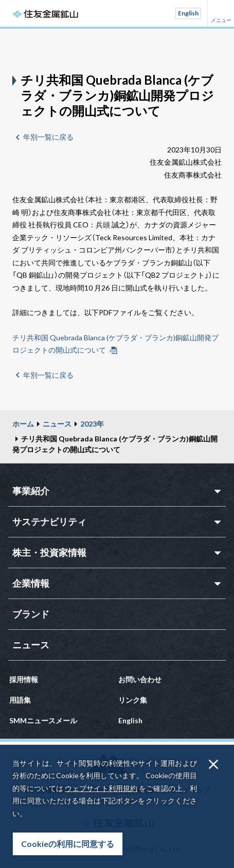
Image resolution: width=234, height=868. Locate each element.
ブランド (31, 614)
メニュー (221, 13)
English (188, 13)
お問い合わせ (140, 679)
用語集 (20, 700)
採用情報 (24, 679)
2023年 (92, 424)
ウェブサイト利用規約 (101, 788)
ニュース (57, 424)
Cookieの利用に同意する (68, 844)
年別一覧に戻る (48, 137)
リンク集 (133, 700)
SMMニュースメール (43, 720)
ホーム (23, 424)
